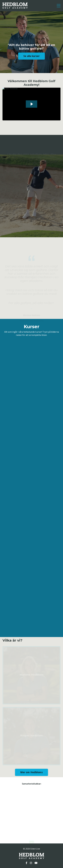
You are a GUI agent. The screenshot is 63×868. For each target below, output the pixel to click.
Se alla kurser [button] (32, 57)
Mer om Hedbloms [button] (31, 772)
